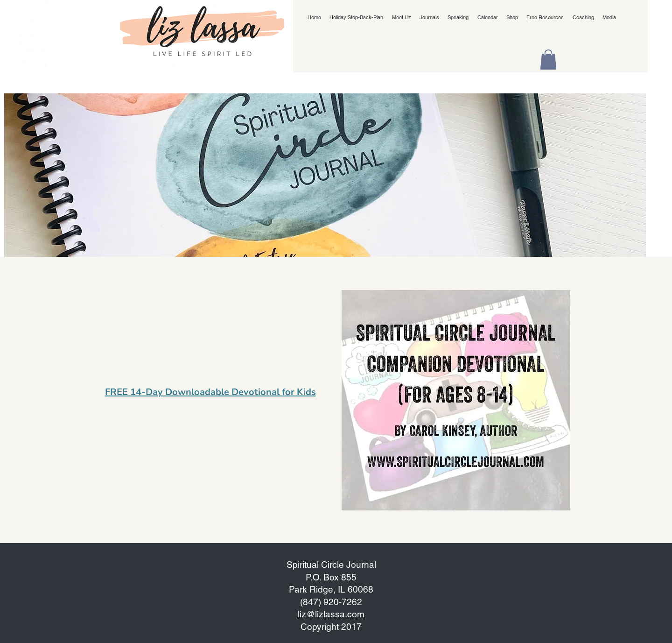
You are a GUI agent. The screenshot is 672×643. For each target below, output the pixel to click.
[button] (548, 60)
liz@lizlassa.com (331, 614)
